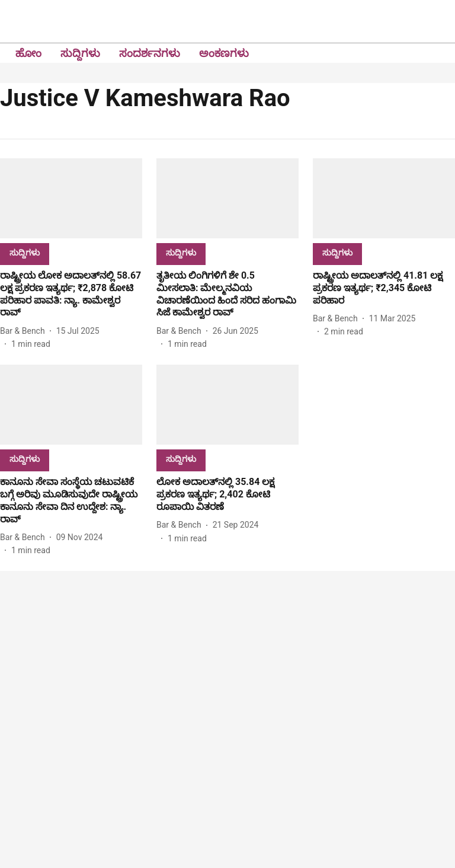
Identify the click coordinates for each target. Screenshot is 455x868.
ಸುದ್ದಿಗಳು (80, 53)
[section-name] (25, 252)
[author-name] (25, 331)
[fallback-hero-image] (71, 198)
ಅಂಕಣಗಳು (224, 53)
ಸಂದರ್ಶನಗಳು (150, 53)
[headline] (71, 294)
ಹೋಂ (28, 53)
